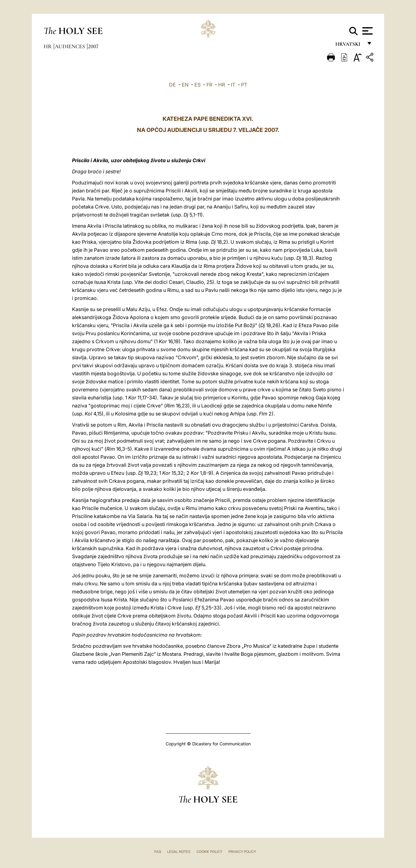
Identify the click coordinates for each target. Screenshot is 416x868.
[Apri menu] (367, 31)
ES (197, 85)
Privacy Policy (242, 852)
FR (209, 85)
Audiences (70, 46)
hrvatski (349, 46)
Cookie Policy (209, 852)
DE (172, 85)
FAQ (158, 852)
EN (185, 85)
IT (233, 85)
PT (244, 85)
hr (48, 46)
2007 (93, 46)
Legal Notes (179, 852)
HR (222, 85)
